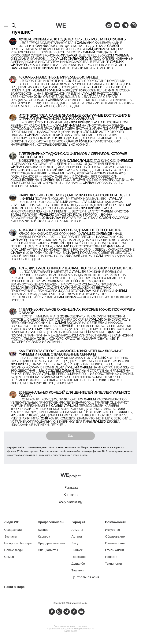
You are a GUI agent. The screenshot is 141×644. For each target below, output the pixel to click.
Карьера (44, 536)
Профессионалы (51, 522)
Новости (111, 557)
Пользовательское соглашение (70, 627)
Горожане (79, 557)
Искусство (112, 530)
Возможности (116, 522)
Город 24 (78, 522)
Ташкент (78, 570)
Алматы (77, 530)
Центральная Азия (85, 577)
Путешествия (115, 543)
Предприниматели (51, 543)
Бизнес (43, 530)
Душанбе (78, 563)
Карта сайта (71, 631)
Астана (77, 536)
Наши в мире (14, 587)
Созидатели (13, 530)
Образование (115, 536)
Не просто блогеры (18, 543)
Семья (9, 557)
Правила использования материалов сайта (70, 629)
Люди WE (12, 522)
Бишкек (77, 550)
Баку (75, 543)
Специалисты (48, 550)
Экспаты (10, 536)
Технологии (114, 563)
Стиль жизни (114, 550)
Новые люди (13, 550)
